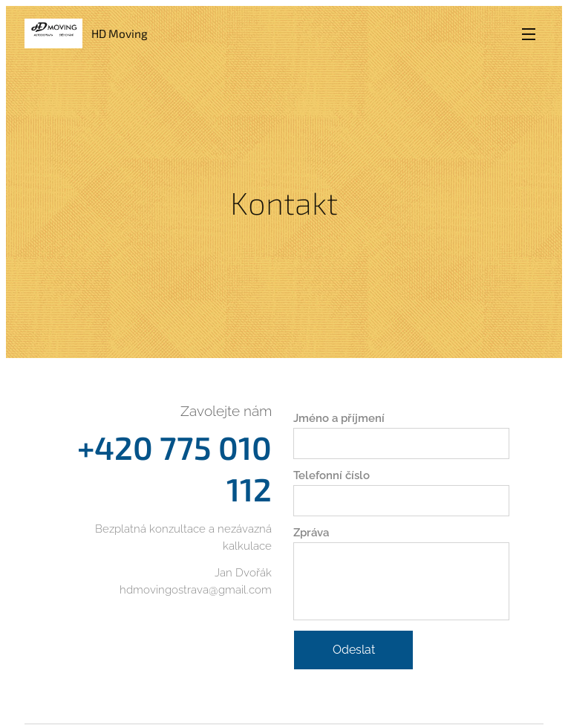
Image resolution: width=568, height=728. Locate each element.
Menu (529, 34)
